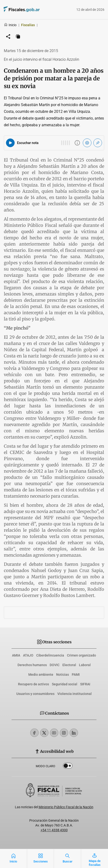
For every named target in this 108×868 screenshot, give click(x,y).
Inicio (10, 25)
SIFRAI (85, 684)
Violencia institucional (75, 694)
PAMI (76, 675)
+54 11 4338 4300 (54, 830)
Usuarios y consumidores (35, 694)
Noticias (63, 675)
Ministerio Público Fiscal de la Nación (66, 807)
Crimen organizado (81, 655)
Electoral (69, 665)
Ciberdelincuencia (50, 655)
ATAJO (28, 655)
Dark (68, 767)
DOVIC (55, 665)
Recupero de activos (33, 684)
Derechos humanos (32, 665)
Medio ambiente (41, 675)
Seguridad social (65, 684)
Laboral (85, 665)
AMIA (16, 655)
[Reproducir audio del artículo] (10, 143)
